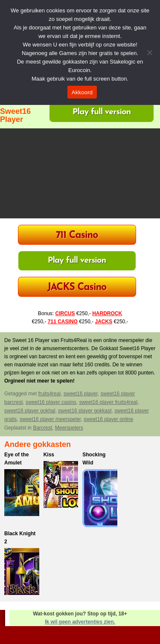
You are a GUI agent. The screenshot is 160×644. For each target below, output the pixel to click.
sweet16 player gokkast (85, 411)
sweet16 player (81, 394)
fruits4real (49, 394)
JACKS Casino (77, 288)
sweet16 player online (108, 419)
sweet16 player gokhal (30, 411)
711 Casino (77, 236)
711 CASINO (63, 322)
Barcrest (42, 428)
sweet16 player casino (51, 402)
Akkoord (82, 92)
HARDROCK (107, 313)
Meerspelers (69, 428)
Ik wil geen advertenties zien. (80, 622)
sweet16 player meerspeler (50, 419)
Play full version (102, 112)
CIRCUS (65, 313)
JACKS (104, 322)
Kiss (49, 455)
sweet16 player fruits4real (108, 402)
